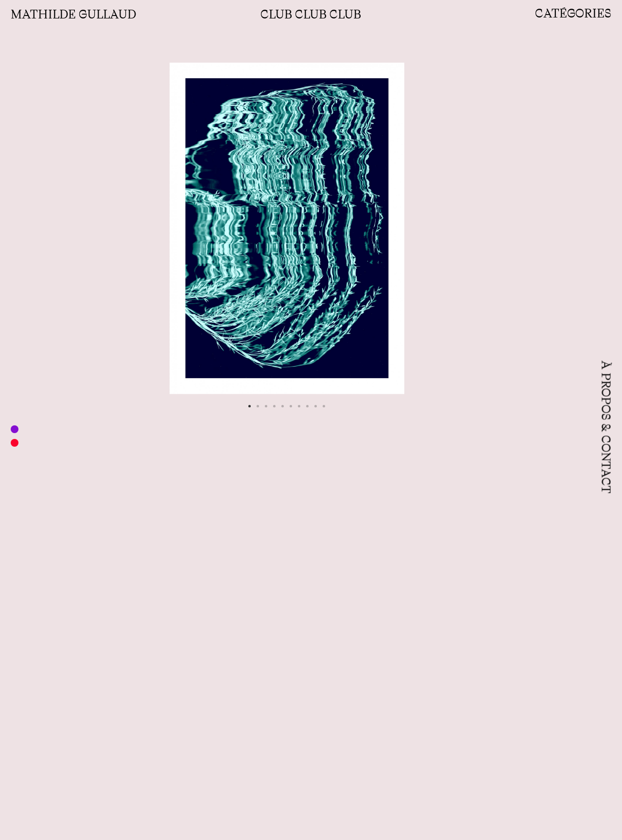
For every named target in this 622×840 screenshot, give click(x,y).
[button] (250, 406)
